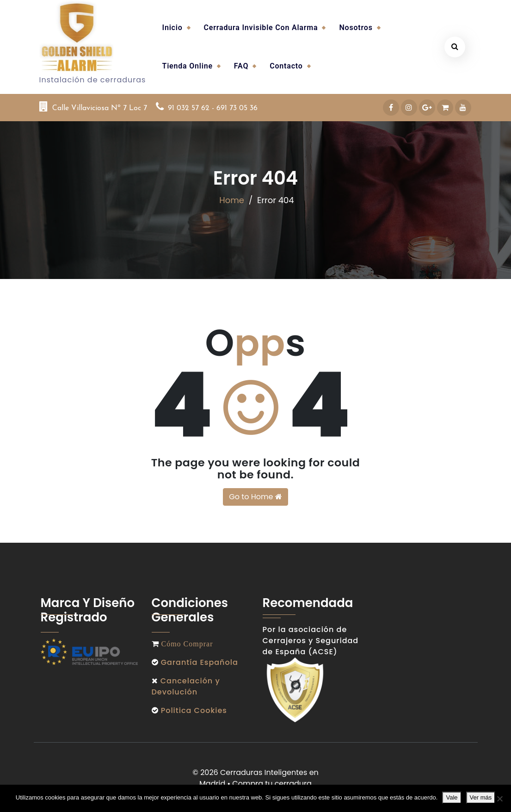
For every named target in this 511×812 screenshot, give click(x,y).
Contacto (286, 66)
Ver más (481, 797)
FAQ (241, 66)
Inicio (172, 28)
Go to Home (255, 497)
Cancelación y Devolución (186, 686)
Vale (452, 797)
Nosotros (356, 28)
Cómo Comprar (186, 644)
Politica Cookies (193, 710)
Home (232, 200)
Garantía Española (200, 662)
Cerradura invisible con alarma (261, 28)
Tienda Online (188, 66)
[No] (499, 799)
